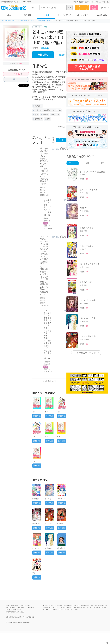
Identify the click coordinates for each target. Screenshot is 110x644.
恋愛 (48, 119)
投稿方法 (15, 605)
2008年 (45, 115)
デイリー (73, 163)
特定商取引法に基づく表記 (15, 612)
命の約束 (60, 523)
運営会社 (21, 608)
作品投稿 (94, 8)
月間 (102, 163)
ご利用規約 (30, 608)
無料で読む (43, 55)
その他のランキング (86, 353)
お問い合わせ (25, 605)
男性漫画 (27, 15)
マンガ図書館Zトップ (9, 21)
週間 (87, 163)
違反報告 (61, 127)
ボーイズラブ (82, 15)
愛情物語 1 (36, 499)
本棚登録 (61, 55)
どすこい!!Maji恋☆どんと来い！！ (43, 21)
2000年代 (38, 119)
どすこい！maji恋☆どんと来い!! (48, 110)
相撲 (36, 115)
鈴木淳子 (45, 48)
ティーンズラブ (64, 15)
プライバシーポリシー (13, 610)
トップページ (10, 608)
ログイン (86, 8)
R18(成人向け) (101, 15)
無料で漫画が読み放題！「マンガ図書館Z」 (21, 617)
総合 (9, 15)
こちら (76, 609)
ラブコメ (56, 115)
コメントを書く (61, 140)
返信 (64, 149)
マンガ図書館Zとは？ (81, 2)
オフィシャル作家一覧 (100, 2)
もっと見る (49, 381)
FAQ (7, 605)
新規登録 (78, 8)
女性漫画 (46, 15)
